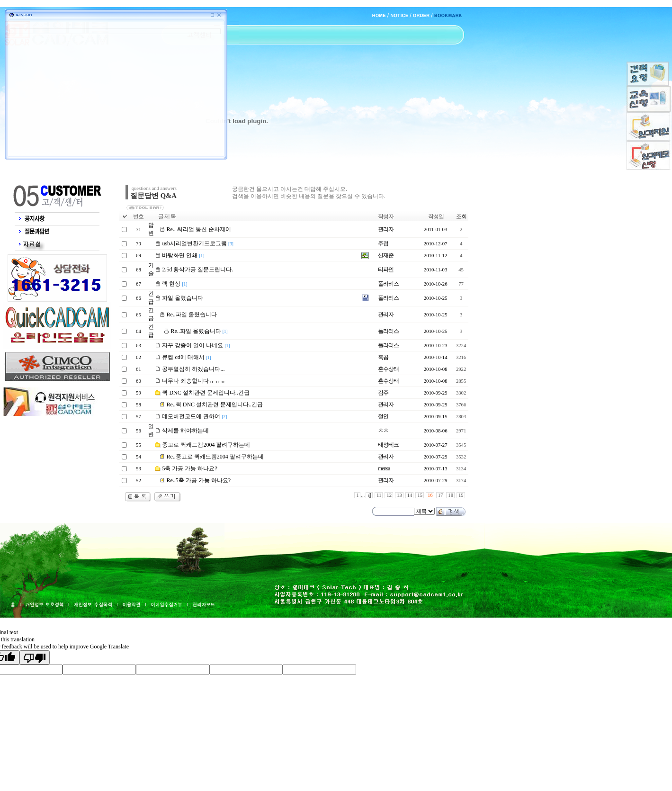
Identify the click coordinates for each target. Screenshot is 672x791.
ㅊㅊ (383, 431)
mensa (384, 468)
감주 (383, 393)
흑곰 (383, 357)
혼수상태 (388, 369)
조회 (461, 216)
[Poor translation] (35, 657)
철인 (383, 416)
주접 (383, 243)
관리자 (386, 229)
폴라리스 (388, 284)
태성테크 (388, 445)
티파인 (386, 270)
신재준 (386, 255)
